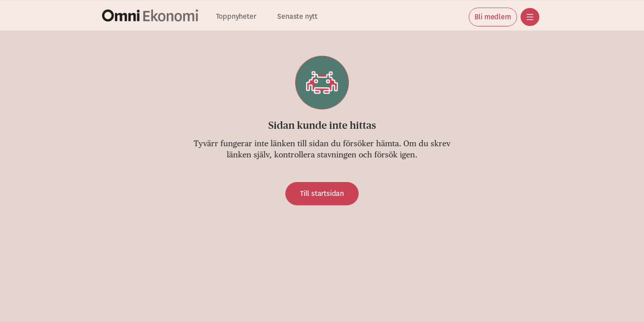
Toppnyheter (236, 17)
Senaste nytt (297, 17)
